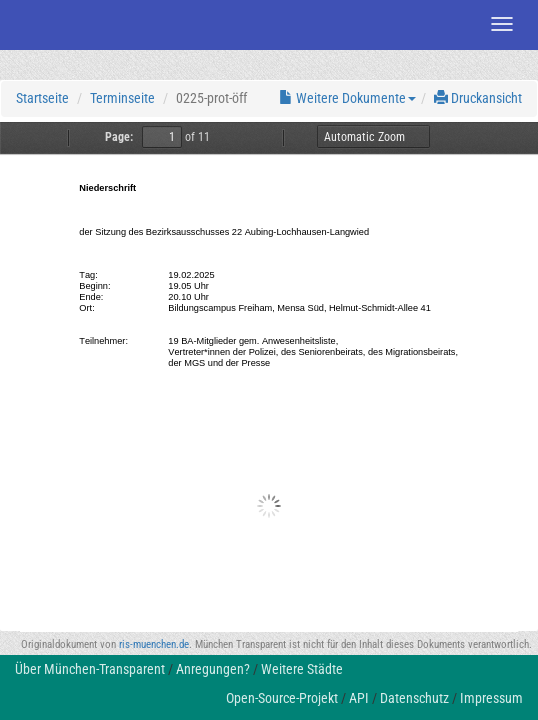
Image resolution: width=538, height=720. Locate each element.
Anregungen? (213, 669)
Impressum (491, 698)
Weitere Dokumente (347, 98)
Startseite (42, 98)
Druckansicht (478, 98)
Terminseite (122, 98)
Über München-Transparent (90, 669)
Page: (119, 137)
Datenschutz (414, 698)
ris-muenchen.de (154, 644)
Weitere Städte (302, 669)
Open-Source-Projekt (282, 698)
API (359, 698)
